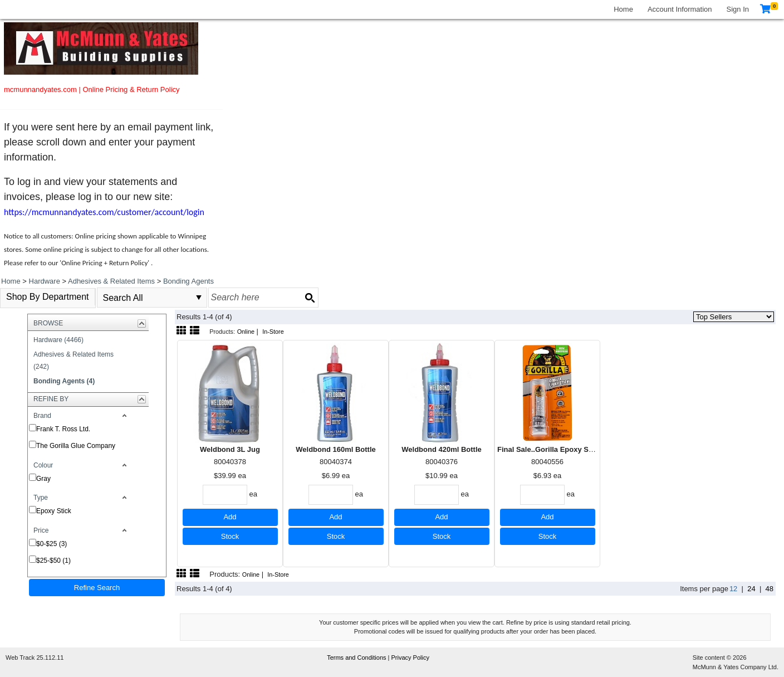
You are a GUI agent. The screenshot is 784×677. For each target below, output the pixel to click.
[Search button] (310, 298)
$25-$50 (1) (53, 561)
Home (623, 9)
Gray (43, 479)
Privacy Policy (410, 657)
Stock (230, 536)
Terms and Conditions (357, 657)
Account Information (680, 9)
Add (230, 517)
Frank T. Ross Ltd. (63, 429)
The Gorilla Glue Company (76, 446)
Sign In (738, 9)
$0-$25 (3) (52, 544)
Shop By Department (48, 297)
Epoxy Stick (54, 511)
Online (246, 332)
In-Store (273, 332)
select (199, 298)
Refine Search (97, 588)
